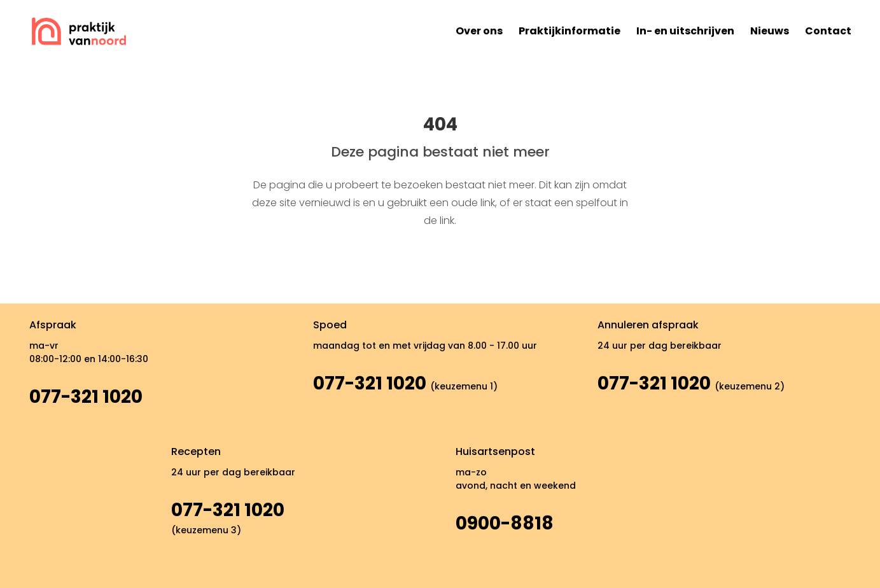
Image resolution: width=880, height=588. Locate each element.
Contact (828, 31)
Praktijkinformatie (569, 31)
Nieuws (770, 31)
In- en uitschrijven (685, 31)
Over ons (479, 31)
